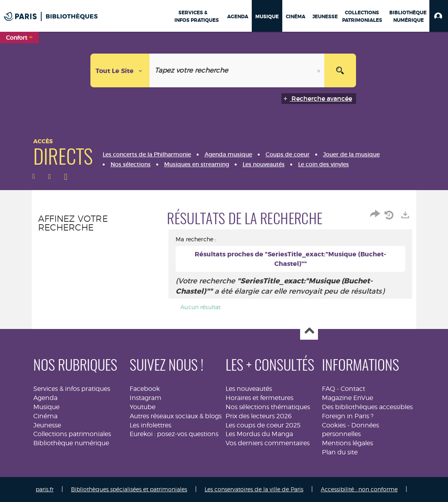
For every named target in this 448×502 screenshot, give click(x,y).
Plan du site (340, 452)
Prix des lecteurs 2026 (259, 416)
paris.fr (45, 489)
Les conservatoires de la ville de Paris (254, 489)
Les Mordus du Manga (259, 434)
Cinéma (45, 416)
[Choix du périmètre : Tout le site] (120, 70)
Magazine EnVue (347, 398)
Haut (309, 331)
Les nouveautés (249, 389)
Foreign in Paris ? (348, 416)
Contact (353, 389)
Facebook (145, 389)
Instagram (146, 398)
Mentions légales (347, 443)
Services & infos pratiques (72, 389)
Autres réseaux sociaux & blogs (176, 416)
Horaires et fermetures (259, 398)
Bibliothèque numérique (71, 443)
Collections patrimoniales (72, 434)
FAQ (328, 389)
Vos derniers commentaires (268, 443)
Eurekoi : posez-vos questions (174, 434)
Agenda (45, 398)
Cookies (334, 425)
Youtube (143, 407)
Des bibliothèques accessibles (367, 407)
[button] (439, 16)
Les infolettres (150, 425)
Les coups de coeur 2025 (263, 425)
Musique (46, 407)
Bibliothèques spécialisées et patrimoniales (129, 489)
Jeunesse (47, 425)
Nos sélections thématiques (268, 407)
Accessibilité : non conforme (359, 489)
